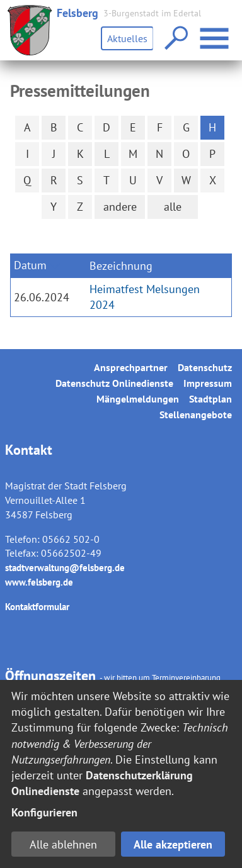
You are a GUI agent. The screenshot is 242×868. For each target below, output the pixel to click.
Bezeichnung (121, 266)
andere (120, 207)
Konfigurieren (44, 812)
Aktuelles (127, 38)
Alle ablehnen (63, 844)
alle (173, 207)
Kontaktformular (37, 607)
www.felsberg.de (39, 582)
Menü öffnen (216, 32)
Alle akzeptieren (173, 844)
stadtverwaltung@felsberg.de (65, 568)
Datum (30, 265)
